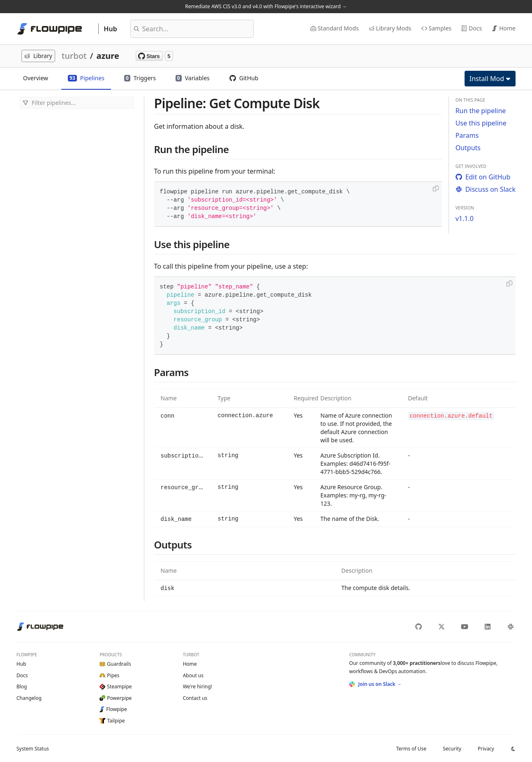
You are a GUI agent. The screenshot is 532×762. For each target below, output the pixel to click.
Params (467, 135)
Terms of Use (411, 748)
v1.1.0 (465, 218)
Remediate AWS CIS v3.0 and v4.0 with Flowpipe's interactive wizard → (266, 6)
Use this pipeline (481, 123)
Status (33, 748)
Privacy (486, 748)
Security (452, 748)
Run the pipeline (481, 111)
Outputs (468, 148)
